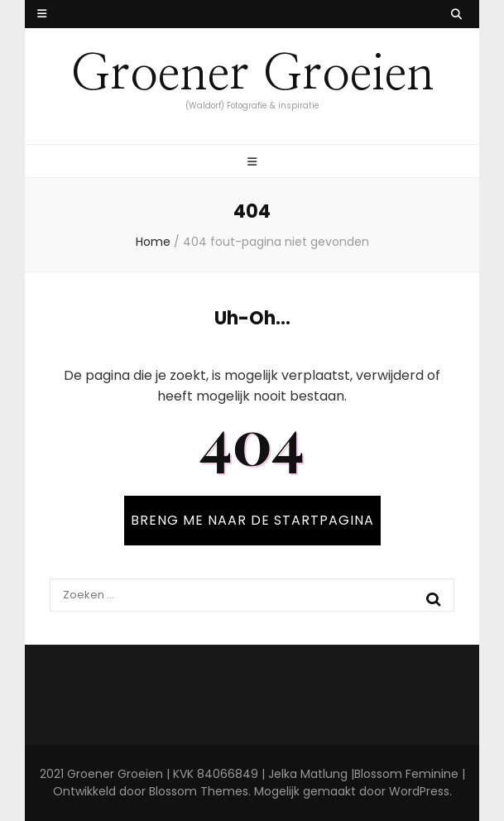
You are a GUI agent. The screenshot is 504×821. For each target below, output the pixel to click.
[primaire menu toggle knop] (252, 162)
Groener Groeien (252, 74)
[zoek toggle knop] (456, 15)
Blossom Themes (199, 791)
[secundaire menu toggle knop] (42, 14)
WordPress (419, 791)
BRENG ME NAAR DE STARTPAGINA (252, 520)
